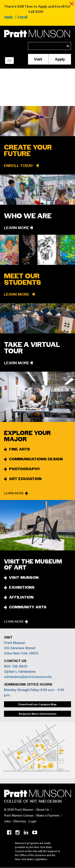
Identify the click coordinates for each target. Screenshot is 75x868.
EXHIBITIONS (22, 587)
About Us (43, 810)
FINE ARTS (19, 449)
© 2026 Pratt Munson (19, 810)
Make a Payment (48, 816)
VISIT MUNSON (24, 577)
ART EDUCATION (25, 479)
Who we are (28, 216)
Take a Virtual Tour (32, 348)
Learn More (17, 228)
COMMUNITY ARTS (28, 607)
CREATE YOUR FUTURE (28, 151)
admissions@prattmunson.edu (28, 677)
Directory (20, 821)
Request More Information (38, 714)
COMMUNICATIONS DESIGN (36, 459)
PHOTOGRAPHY (25, 469)
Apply (60, 59)
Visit (38, 59)
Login (33, 821)
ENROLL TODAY (19, 166)
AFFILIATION (21, 597)
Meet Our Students (22, 279)
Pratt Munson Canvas (19, 816)
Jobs (7, 821)
